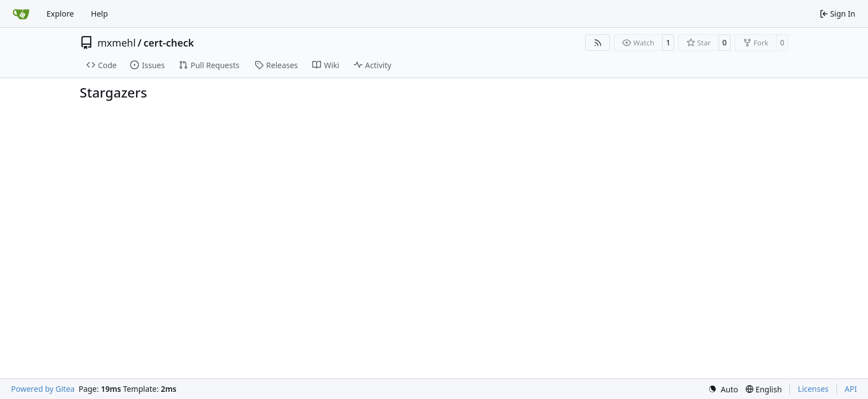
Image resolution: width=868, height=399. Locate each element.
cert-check (169, 43)
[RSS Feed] (598, 43)
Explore (60, 14)
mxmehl (117, 43)
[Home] (21, 14)
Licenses (813, 389)
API (851, 389)
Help (99, 14)
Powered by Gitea (43, 389)
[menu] (723, 389)
